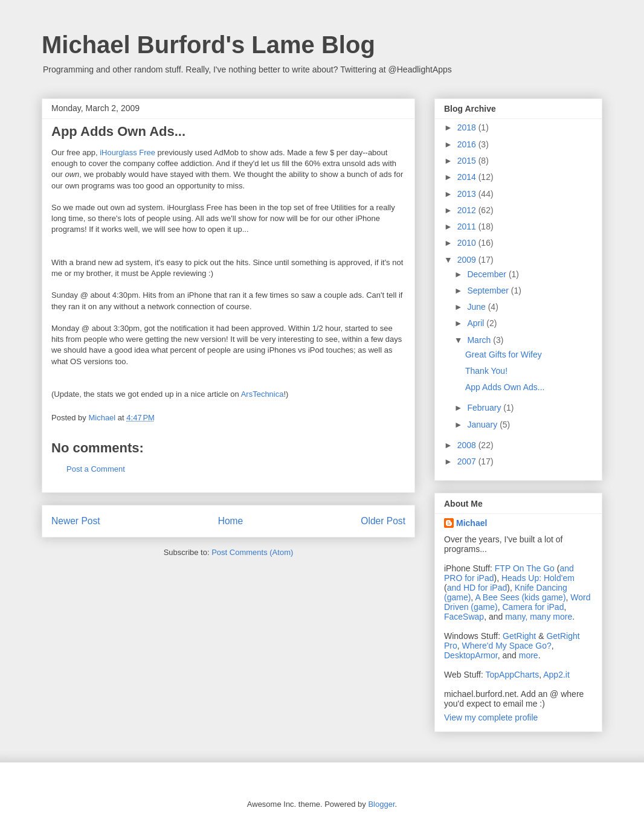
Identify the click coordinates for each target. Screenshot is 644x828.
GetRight (519, 636)
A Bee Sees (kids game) (520, 597)
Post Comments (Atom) (252, 552)
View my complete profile (491, 717)
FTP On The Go (525, 568)
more (529, 655)
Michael (472, 523)
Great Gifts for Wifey (504, 355)
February (485, 408)
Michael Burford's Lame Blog (208, 45)
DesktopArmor (471, 655)
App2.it (556, 675)
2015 (468, 161)
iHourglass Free (127, 152)
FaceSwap (464, 617)
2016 (468, 144)
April (477, 323)
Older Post (383, 521)
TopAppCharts (513, 675)
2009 (468, 260)
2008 (468, 445)
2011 (468, 226)
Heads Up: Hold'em (538, 578)
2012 (468, 210)
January (483, 425)
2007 (468, 461)
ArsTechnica (262, 394)
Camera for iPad (533, 607)
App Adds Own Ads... (505, 387)
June (477, 307)
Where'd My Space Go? (507, 646)
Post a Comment (96, 469)
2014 (468, 177)
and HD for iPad (477, 588)
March (480, 340)
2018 (468, 127)
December (488, 274)
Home (231, 521)
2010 (468, 243)
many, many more (539, 617)
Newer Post (76, 521)
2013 (468, 194)
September (489, 290)
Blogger (381, 804)
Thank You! (486, 371)
